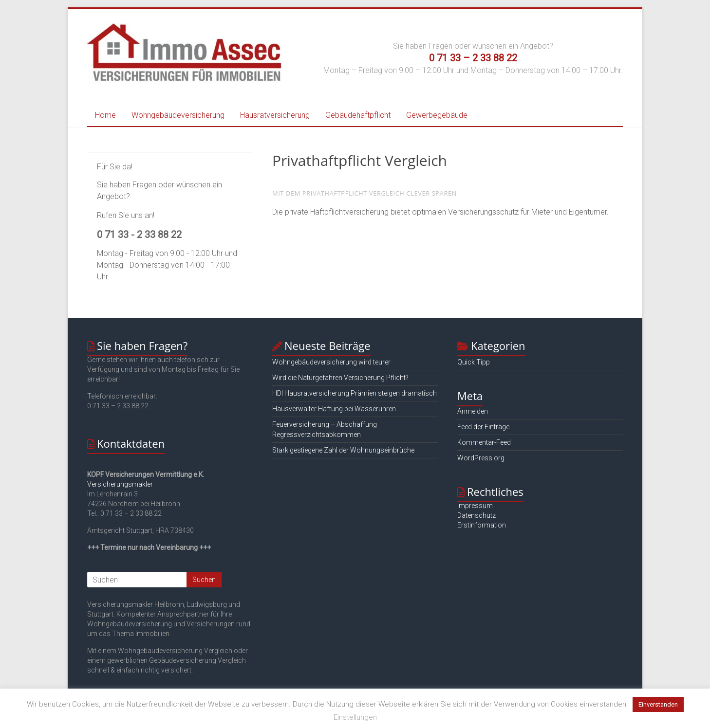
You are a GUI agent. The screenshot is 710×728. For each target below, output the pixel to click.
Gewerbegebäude (437, 115)
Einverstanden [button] (658, 704)
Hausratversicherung (275, 115)
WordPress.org (481, 458)
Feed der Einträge (483, 427)
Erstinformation (482, 525)
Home (105, 115)
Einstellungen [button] (355, 717)
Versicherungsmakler (120, 484)
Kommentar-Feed (484, 442)
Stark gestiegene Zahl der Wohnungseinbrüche (343, 450)
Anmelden (473, 411)
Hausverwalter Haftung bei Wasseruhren (334, 409)
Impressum (475, 506)
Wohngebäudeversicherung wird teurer (331, 362)
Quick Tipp (474, 362)
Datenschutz (476, 515)
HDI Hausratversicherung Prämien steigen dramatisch (355, 393)
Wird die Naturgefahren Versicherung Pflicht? (340, 378)
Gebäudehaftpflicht (358, 115)
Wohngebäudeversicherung (178, 115)
